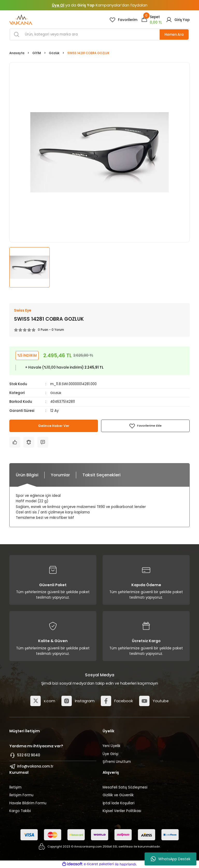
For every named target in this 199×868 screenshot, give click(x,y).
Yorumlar (60, 475)
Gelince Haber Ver (54, 426)
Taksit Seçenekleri (101, 475)
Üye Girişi (111, 754)
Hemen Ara (174, 35)
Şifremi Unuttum (117, 762)
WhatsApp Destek (171, 859)
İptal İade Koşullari (119, 803)
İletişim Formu (21, 795)
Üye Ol (58, 5)
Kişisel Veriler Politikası (122, 811)
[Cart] (152, 20)
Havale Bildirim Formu (28, 803)
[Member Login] (178, 20)
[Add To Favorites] (145, 426)
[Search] (99, 34)
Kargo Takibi (20, 811)
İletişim (15, 788)
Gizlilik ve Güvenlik (118, 795)
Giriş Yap (86, 5)
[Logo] (21, 20)
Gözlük (56, 393)
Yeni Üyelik (112, 746)
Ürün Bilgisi (27, 475)
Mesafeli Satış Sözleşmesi (125, 788)
